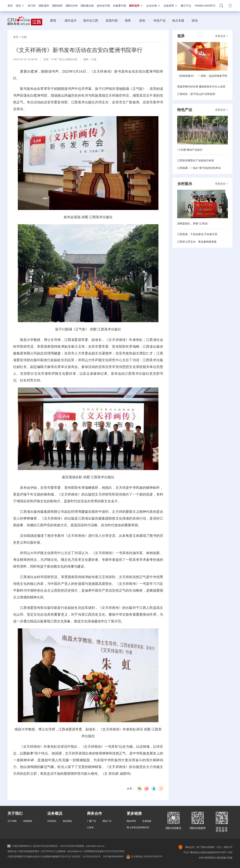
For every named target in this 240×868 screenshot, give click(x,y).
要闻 (53, 21)
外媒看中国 (119, 6)
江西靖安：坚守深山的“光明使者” (196, 94)
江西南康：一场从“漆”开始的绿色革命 (199, 168)
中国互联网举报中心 (20, 846)
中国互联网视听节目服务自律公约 (24, 857)
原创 (142, 21)
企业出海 (153, 6)
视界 (128, 21)
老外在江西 (91, 21)
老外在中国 (103, 6)
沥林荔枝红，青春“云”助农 (192, 223)
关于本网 (12, 821)
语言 (20, 6)
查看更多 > (221, 36)
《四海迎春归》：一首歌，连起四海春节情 (202, 76)
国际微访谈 (87, 6)
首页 (10, 6)
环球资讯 (52, 821)
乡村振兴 (185, 184)
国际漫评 (44, 6)
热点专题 (178, 21)
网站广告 (107, 821)
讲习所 (32, 6)
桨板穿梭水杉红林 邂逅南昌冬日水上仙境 (201, 86)
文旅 (24, 37)
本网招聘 (28, 821)
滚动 (195, 21)
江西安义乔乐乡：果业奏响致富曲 (197, 242)
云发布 (90, 827)
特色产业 (159, 21)
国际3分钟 (72, 6)
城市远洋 (136, 6)
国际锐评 (57, 6)
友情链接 (147, 821)
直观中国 (112, 21)
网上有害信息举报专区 (138, 827)
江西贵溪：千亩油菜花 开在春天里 (197, 234)
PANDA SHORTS (205, 6)
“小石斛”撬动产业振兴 (190, 150)
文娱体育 (171, 6)
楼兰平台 (186, 6)
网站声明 (131, 821)
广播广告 (91, 821)
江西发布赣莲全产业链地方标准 (196, 160)
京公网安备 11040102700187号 (144, 857)
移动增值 (67, 821)
